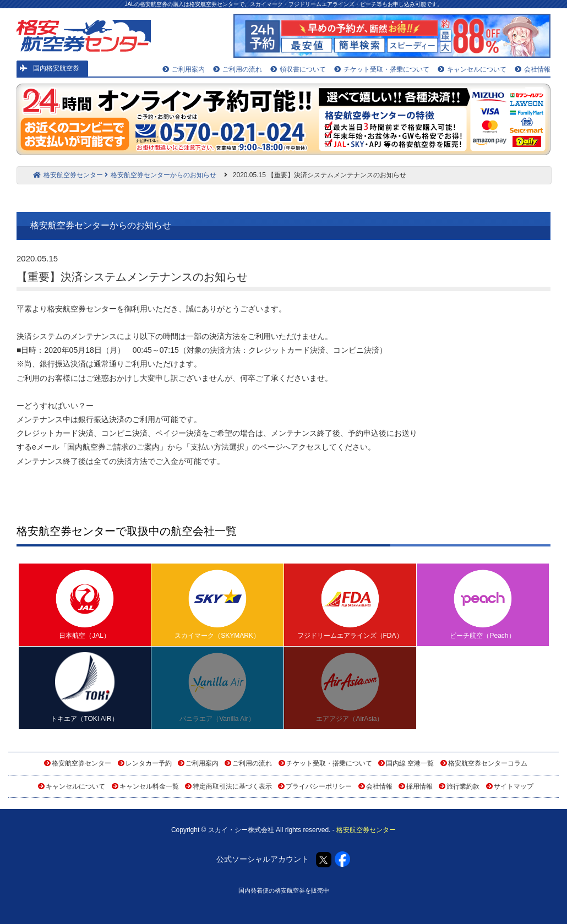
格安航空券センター (68, 175)
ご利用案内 (184, 69)
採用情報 (419, 786)
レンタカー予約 (149, 763)
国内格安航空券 (50, 68)
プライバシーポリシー (319, 786)
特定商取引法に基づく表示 (232, 786)
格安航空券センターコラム (488, 763)
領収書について (298, 69)
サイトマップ (514, 786)
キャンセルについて (472, 69)
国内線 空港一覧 (410, 763)
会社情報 (533, 69)
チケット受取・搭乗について (382, 69)
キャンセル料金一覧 (149, 786)
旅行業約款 (463, 786)
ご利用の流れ (238, 69)
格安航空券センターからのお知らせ (160, 175)
